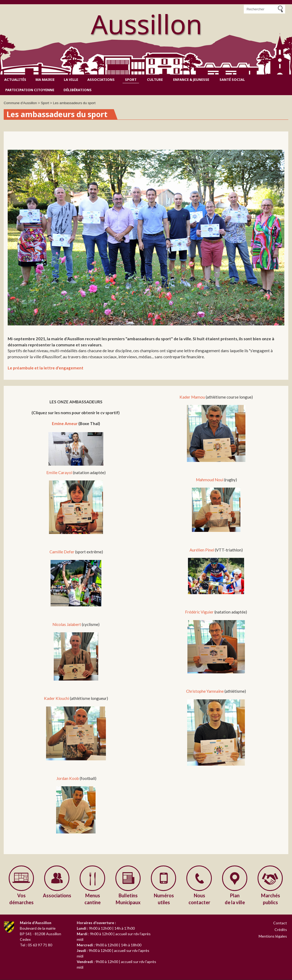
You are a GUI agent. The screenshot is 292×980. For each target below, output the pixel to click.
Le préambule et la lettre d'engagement (46, 368)
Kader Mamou (192, 397)
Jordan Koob (67, 778)
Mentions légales (273, 937)
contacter (199, 899)
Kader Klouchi (57, 698)
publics (271, 899)
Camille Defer (62, 552)
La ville (71, 80)
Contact (280, 923)
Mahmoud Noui (210, 480)
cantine (93, 899)
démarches (21, 899)
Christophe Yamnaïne (205, 691)
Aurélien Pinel (202, 550)
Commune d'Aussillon (20, 103)
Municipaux (128, 899)
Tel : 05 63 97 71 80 (36, 945)
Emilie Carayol (59, 473)
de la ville (235, 899)
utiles (164, 899)
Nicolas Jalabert (67, 624)
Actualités (15, 80)
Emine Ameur (65, 423)
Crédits (281, 930)
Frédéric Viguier (199, 612)
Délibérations (78, 90)
